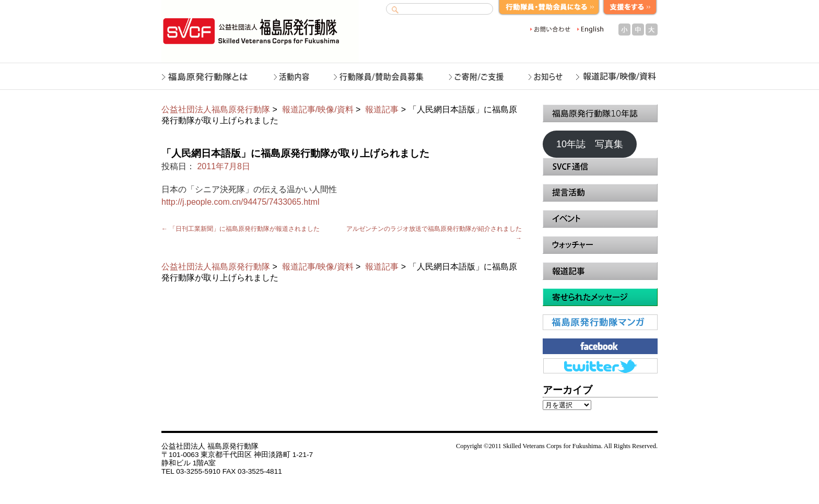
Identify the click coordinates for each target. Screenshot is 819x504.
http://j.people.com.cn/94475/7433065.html (240, 202)
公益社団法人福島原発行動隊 (216, 109)
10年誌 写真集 (590, 144)
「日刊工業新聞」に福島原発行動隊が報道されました (241, 229)
